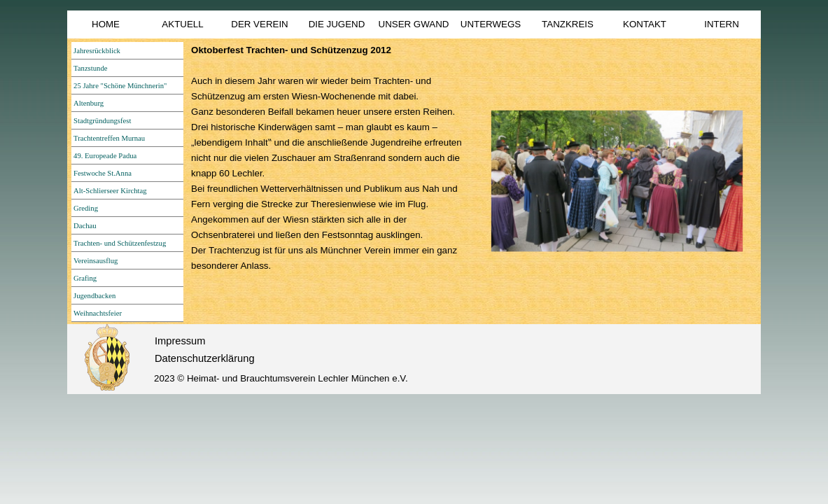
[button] (617, 182)
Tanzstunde (90, 68)
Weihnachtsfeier (98, 313)
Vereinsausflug (96, 261)
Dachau (85, 226)
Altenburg (89, 103)
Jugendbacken (94, 296)
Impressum (180, 341)
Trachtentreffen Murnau (109, 138)
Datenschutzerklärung (205, 358)
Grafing (85, 278)
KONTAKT (645, 24)
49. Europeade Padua (105, 156)
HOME (106, 24)
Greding (86, 208)
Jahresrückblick (97, 51)
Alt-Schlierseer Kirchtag (110, 191)
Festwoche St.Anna (103, 173)
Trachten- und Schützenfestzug (120, 243)
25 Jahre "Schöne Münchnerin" (120, 86)
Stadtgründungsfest (102, 121)
